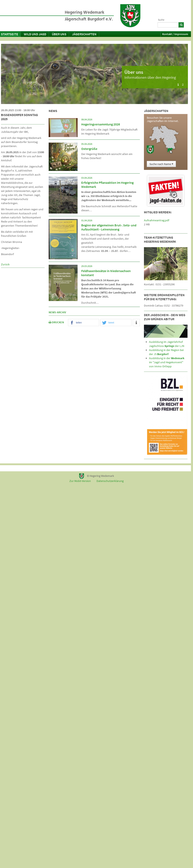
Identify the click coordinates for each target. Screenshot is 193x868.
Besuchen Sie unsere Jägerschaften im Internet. (163, 119)
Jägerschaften (84, 34)
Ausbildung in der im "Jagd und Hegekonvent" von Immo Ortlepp (167, 362)
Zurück (5, 264)
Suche (161, 20)
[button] (84, 323)
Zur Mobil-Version (80, 481)
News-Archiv (57, 312)
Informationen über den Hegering (150, 77)
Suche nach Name (161, 164)
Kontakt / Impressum (175, 34)
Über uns (59, 34)
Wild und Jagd (35, 34)
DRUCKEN (56, 322)
